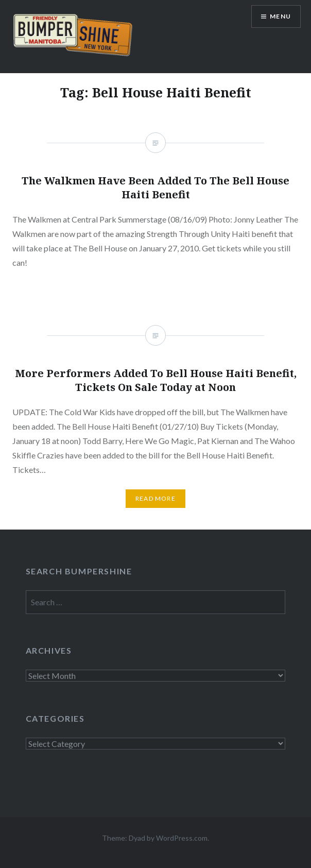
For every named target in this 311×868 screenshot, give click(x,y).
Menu (280, 16)
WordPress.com (182, 838)
